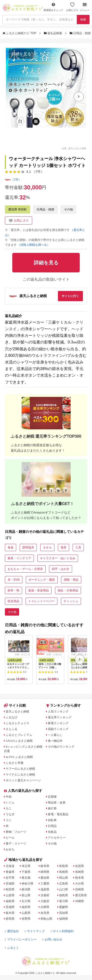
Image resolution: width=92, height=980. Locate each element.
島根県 (64, 872)
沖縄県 (79, 901)
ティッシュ (71, 601)
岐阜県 (45, 866)
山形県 (10, 895)
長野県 (26, 919)
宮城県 (10, 884)
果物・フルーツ (16, 832)
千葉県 (26, 872)
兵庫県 (45, 907)
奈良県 (45, 913)
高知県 (64, 913)
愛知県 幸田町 (18, 209)
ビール (10, 838)
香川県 (64, 901)
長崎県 (79, 872)
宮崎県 (79, 889)
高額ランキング (58, 729)
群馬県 (10, 919)
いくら (10, 803)
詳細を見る (21, 54)
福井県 (26, 907)
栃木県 (10, 913)
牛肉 (9, 797)
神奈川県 (27, 884)
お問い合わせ (52, 939)
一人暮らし (55, 735)
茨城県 (10, 907)
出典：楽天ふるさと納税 (74, 148)
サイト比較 (15, 705)
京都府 (45, 895)
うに (9, 820)
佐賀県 (79, 866)
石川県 (26, 901)
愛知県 (45, 878)
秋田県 (10, 889)
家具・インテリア (19, 558)
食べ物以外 (55, 741)
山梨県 (26, 913)
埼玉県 (26, 866)
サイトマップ (35, 931)
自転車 (52, 820)
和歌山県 (46, 919)
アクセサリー (57, 838)
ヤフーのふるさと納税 (20, 769)
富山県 (26, 895)
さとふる (12, 729)
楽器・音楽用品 (39, 590)
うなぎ (10, 814)
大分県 (79, 884)
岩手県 (10, 878)
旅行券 (52, 808)
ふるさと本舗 (14, 763)
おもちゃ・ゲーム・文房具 (25, 569)
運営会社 (12, 931)
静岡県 (45, 872)
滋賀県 (45, 889)
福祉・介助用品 (68, 590)
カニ (9, 808)
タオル (47, 547)
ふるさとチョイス (17, 723)
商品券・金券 (57, 803)
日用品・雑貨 (81, 33)
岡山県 (64, 878)
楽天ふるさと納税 (17, 712)
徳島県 (64, 895)
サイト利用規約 (62, 931)
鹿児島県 (81, 895)
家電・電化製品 (58, 814)
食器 (11, 547)
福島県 (10, 901)
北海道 (10, 866)
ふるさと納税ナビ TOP (20, 33)
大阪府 (45, 901)
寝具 (64, 547)
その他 (68, 209)
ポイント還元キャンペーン (23, 780)
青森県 (10, 872)
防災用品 (13, 601)
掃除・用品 (71, 580)
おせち (10, 849)
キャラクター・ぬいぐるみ (58, 558)
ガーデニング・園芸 (42, 580)
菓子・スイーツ (16, 844)
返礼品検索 (53, 33)
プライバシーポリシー (21, 939)
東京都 (26, 878)
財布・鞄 (13, 590)
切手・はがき (61, 569)
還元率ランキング (60, 717)
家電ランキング (58, 723)
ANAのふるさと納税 (19, 741)
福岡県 (64, 919)
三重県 (45, 884)
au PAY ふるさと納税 (19, 757)
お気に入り (72, 7)
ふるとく (12, 948)
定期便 (52, 797)
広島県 (64, 884)
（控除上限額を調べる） (34, 245)
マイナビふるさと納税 (20, 774)
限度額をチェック (53, 7)
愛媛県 (64, 907)
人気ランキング (58, 712)
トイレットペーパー (41, 601)
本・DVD (14, 580)
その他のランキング (61, 747)
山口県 (64, 889)
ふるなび (12, 717)
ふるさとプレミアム (19, 735)
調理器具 (28, 547)
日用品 (52, 826)
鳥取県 (64, 866)
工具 (78, 547)
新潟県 (26, 889)
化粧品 (52, 832)
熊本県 (79, 878)
